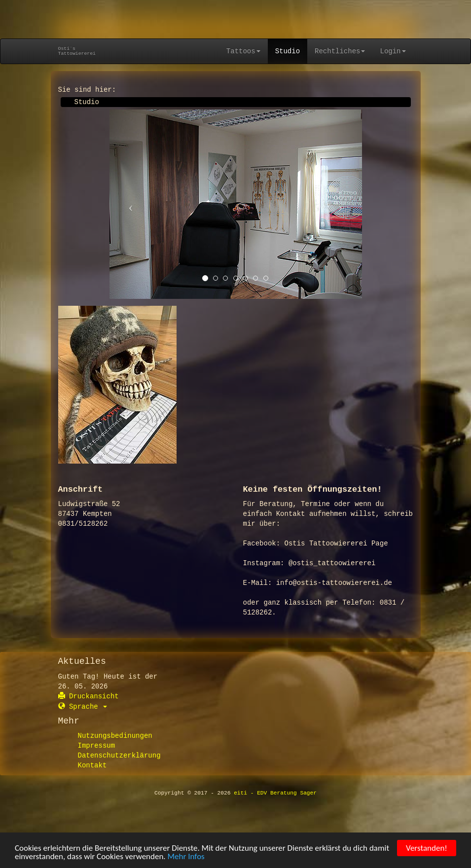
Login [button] (393, 51)
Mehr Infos (186, 857)
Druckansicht (89, 696)
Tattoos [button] (243, 51)
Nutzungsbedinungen (115, 736)
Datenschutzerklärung (119, 756)
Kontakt (92, 765)
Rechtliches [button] (340, 51)
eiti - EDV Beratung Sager (275, 793)
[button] (128, 204)
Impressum (97, 746)
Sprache (83, 707)
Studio (288, 51)
